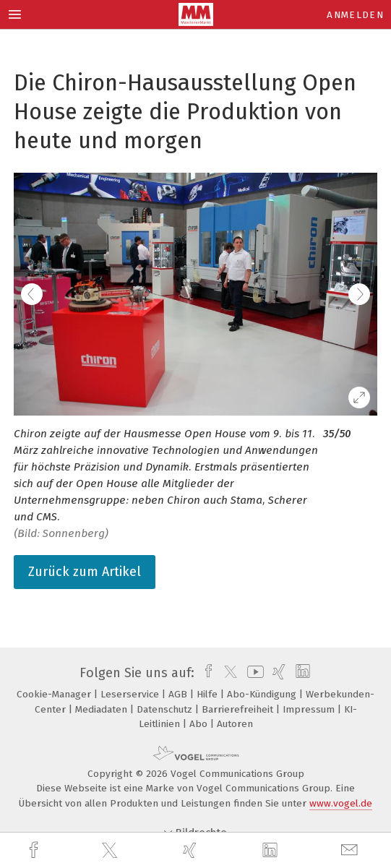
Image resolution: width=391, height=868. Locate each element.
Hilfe (209, 694)
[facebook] (35, 850)
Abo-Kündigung (263, 694)
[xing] (192, 850)
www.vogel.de (341, 803)
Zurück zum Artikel (85, 572)
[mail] (351, 850)
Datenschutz (166, 709)
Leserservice (131, 694)
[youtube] (253, 673)
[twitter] (111, 851)
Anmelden (355, 15)
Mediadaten (103, 709)
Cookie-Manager (55, 694)
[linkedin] (272, 851)
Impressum (310, 709)
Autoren (235, 724)
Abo (200, 724)
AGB (179, 694)
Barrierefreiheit (239, 709)
